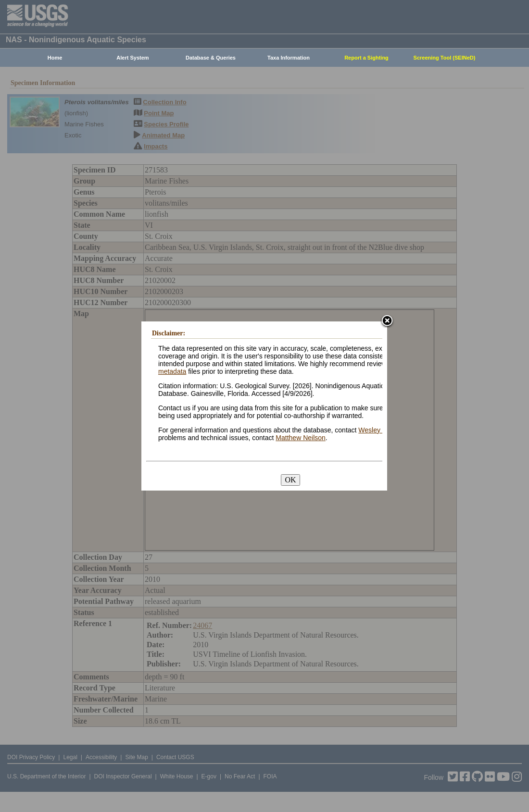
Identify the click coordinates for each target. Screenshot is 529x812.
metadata (172, 371)
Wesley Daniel (380, 430)
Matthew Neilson (301, 438)
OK (290, 480)
